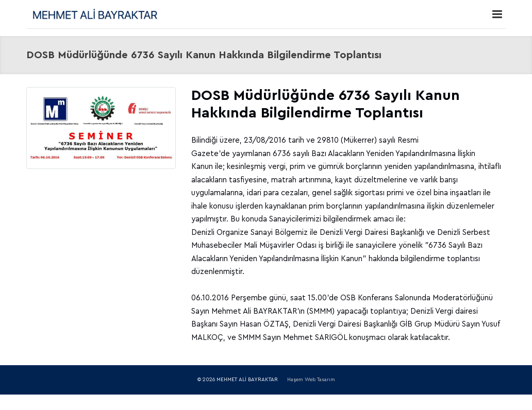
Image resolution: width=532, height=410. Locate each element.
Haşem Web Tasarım (311, 380)
